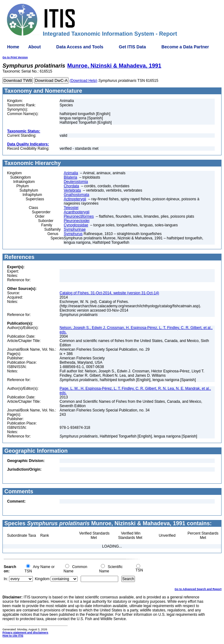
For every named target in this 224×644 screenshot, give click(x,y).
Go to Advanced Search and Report (198, 589)
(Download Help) (83, 81)
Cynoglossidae (76, 225)
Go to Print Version (15, 57)
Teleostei (71, 208)
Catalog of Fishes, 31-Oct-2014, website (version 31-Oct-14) (109, 293)
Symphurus (73, 234)
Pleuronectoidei (76, 221)
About (34, 47)
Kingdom (42, 579)
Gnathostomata (76, 195)
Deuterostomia (76, 182)
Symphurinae (75, 229)
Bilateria (70, 177)
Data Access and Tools (80, 47)
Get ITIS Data (132, 47)
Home (13, 47)
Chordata (71, 186)
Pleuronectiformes (79, 216)
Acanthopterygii (76, 212)
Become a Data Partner (185, 47)
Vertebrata (72, 190)
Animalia (71, 173)
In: (6, 579)
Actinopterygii (75, 199)
